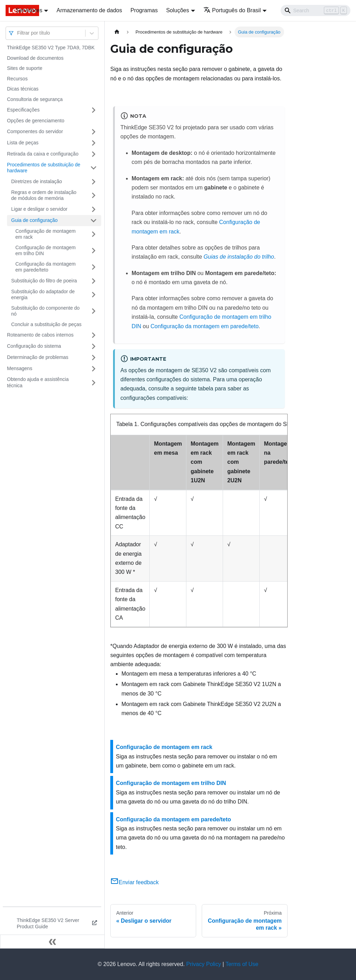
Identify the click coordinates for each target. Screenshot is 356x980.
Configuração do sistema (34, 346)
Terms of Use (242, 964)
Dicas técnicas (23, 89)
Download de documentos (35, 58)
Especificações (23, 110)
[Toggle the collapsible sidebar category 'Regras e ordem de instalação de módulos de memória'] (94, 196)
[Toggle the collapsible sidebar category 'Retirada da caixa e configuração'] (94, 154)
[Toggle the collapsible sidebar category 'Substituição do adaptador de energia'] (94, 295)
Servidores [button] (29, 10)
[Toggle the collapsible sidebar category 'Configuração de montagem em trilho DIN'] (94, 251)
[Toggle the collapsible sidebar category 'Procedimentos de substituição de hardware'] (94, 168)
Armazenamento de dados (89, 10)
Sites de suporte (25, 68)
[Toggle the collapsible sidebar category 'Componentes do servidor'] (94, 132)
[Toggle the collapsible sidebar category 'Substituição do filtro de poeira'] (94, 281)
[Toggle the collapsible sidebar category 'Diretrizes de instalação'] (94, 182)
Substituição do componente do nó (45, 311)
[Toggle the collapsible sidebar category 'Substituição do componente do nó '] (94, 311)
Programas (144, 10)
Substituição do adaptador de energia (43, 295)
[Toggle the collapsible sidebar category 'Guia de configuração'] (94, 221)
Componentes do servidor (35, 131)
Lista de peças (23, 143)
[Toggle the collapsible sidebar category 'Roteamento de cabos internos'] (94, 335)
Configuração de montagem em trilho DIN (46, 251)
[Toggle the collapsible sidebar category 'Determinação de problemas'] (94, 358)
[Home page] (117, 32)
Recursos (17, 79)
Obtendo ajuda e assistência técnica (38, 382)
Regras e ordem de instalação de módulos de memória (44, 195)
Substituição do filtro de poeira (44, 281)
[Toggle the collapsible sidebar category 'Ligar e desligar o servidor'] (94, 209)
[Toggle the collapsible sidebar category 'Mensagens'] (94, 369)
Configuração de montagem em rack (46, 234)
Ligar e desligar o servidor (39, 209)
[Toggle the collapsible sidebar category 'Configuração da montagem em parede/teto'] (94, 267)
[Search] (316, 10)
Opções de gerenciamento (36, 121)
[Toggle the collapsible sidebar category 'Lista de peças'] (94, 143)
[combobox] (18, 33)
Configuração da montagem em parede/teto (46, 267)
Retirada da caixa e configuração (43, 154)
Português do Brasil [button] (232, 10)
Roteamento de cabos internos (40, 335)
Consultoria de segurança (35, 99)
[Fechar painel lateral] (52, 942)
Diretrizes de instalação (37, 181)
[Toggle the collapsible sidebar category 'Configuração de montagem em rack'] (94, 234)
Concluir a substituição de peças (46, 324)
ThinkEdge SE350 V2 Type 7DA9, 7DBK (51, 48)
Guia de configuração (34, 220)
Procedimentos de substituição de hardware (44, 168)
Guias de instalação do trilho (239, 257)
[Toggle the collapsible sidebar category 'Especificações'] (94, 110)
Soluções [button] (178, 10)
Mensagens (20, 368)
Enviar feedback (135, 882)
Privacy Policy (204, 964)
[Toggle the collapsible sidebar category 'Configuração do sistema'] (94, 346)
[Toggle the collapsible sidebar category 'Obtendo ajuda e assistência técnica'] (94, 383)
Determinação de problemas (38, 357)
